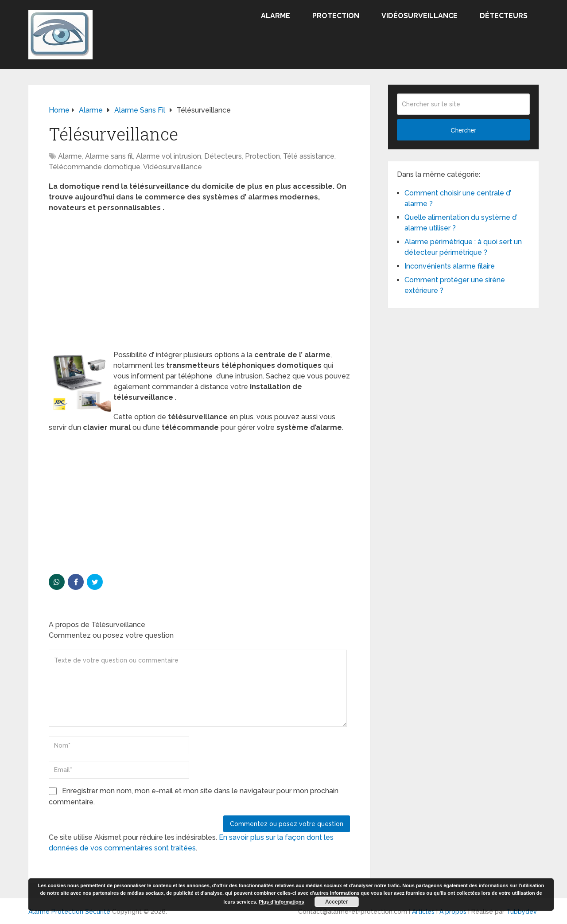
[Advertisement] (199, 284)
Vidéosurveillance (419, 16)
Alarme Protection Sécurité (69, 912)
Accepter (336, 902)
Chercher (463, 130)
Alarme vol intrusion (169, 156)
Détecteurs (504, 16)
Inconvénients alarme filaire (450, 266)
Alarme (276, 16)
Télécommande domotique (95, 167)
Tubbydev (522, 912)
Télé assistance (309, 156)
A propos (453, 912)
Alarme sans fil (109, 156)
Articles (423, 912)
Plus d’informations (282, 902)
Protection (336, 16)
